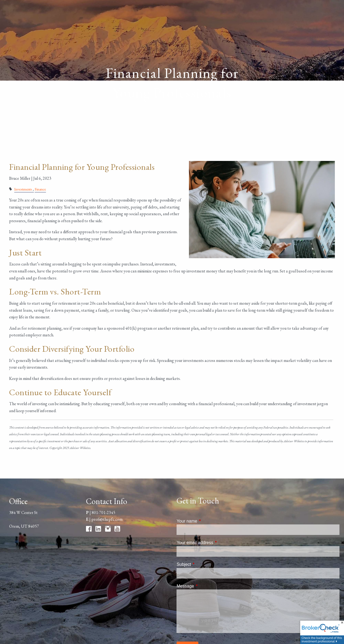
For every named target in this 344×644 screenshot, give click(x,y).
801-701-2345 (103, 512)
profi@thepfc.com (107, 519)
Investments (23, 189)
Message (206, 586)
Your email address (215, 543)
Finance (40, 189)
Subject (204, 564)
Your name (207, 521)
